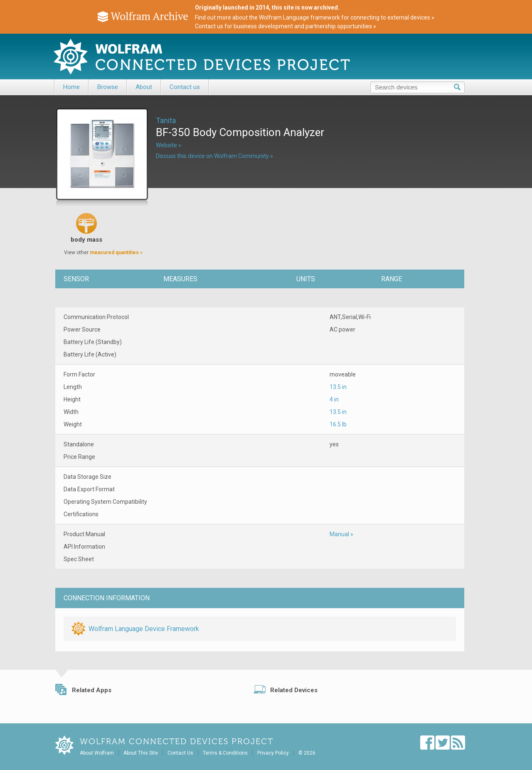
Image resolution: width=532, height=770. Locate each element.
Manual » (341, 534)
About (144, 87)
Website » (169, 145)
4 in (334, 399)
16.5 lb (338, 424)
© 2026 (307, 753)
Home (71, 87)
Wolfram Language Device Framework (144, 629)
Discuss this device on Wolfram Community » (214, 156)
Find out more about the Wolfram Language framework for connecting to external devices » (315, 17)
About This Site (141, 753)
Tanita (166, 120)
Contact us (185, 87)
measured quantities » (116, 253)
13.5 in (338, 387)
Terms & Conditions (225, 753)
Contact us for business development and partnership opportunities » (286, 26)
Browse (108, 87)
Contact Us (180, 753)
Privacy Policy (273, 753)
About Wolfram (97, 753)
